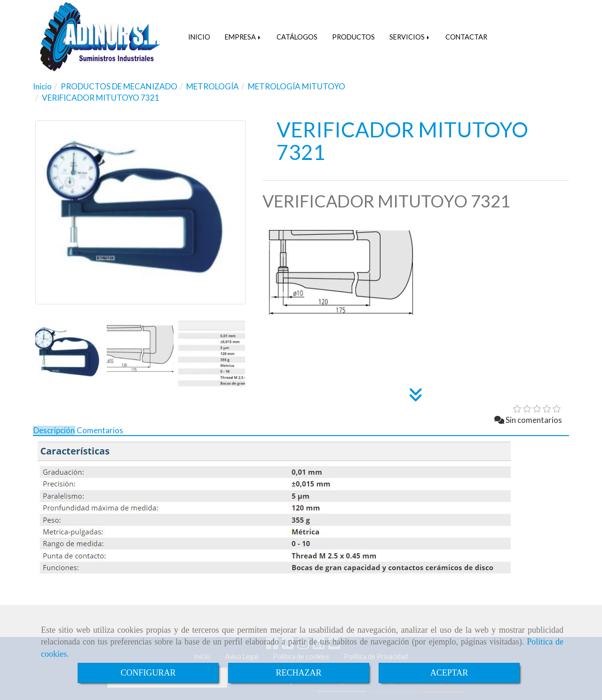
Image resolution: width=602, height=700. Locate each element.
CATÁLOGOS (297, 37)
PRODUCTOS (353, 37)
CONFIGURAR (148, 673)
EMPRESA (243, 37)
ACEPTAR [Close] (449, 673)
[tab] (54, 431)
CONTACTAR (466, 37)
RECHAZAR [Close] (298, 673)
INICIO (199, 37)
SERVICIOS (410, 37)
